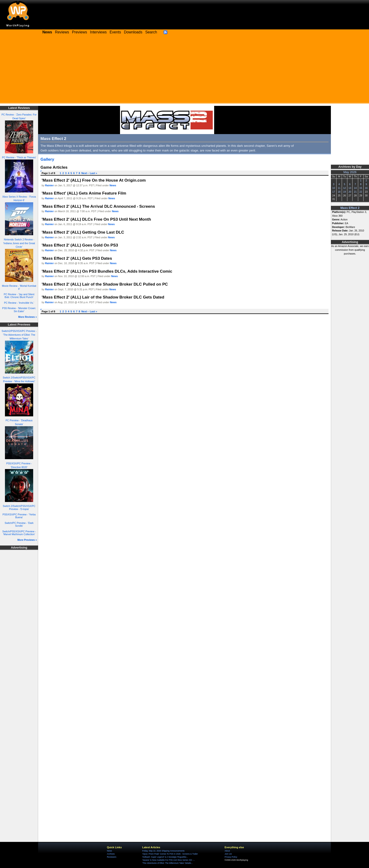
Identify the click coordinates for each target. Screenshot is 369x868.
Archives (111, 854)
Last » (93, 173)
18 (339, 192)
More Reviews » (28, 317)
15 (361, 188)
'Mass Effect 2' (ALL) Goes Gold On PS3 (80, 245)
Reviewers (112, 857)
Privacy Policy (231, 857)
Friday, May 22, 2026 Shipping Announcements (163, 851)
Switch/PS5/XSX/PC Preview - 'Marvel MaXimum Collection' (19, 533)
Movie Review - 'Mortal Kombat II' (19, 287)
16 (366, 188)
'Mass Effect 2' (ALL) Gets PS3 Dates (77, 258)
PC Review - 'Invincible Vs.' (19, 303)
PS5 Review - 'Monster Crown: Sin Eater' (19, 310)
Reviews (62, 32)
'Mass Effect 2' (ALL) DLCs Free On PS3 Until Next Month (96, 219)
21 (355, 192)
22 (361, 192)
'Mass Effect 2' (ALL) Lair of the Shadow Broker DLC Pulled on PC (105, 284)
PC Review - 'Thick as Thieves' (19, 157)
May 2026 (350, 172)
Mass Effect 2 (350, 208)
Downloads (133, 32)
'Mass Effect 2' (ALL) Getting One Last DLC (83, 232)
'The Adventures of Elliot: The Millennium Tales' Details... (167, 863)
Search (151, 32)
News (113, 185)
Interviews (98, 32)
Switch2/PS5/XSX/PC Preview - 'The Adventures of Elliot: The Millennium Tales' (19, 335)
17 (334, 192)
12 (345, 188)
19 (345, 192)
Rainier (50, 185)
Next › (85, 173)
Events (115, 32)
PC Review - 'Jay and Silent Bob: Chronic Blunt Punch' (19, 296)
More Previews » (27, 540)
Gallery (47, 159)
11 (339, 188)
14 (355, 188)
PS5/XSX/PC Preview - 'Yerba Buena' (19, 516)
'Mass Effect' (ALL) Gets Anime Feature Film (84, 193)
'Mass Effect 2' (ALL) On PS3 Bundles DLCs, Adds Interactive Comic (107, 271)
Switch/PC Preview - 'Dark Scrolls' (19, 524)
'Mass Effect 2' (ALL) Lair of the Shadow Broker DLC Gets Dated (103, 297)
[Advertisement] (184, 71)
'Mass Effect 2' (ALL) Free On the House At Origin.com (94, 180)
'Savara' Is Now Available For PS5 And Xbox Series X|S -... (168, 860)
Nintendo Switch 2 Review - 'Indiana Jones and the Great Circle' (19, 243)
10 (334, 188)
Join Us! (228, 854)
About (227, 851)
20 (350, 192)
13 (350, 188)
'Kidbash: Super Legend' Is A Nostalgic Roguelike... (165, 857)
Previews (80, 32)
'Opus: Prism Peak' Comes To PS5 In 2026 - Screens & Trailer (170, 854)
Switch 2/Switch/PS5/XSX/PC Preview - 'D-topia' (19, 508)
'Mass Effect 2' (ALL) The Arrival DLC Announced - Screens (98, 206)
